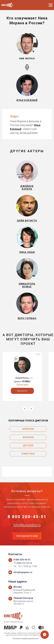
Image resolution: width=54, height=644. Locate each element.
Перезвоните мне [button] (27, 536)
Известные (28, 454)
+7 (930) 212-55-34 (23, 563)
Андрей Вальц (22, 378)
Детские (28, 445)
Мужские (28, 429)
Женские (28, 437)
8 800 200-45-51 (27, 517)
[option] (22, 376)
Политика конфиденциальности (26, 639)
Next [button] (31, 409)
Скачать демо (22, 385)
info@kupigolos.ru (27, 525)
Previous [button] (25, 409)
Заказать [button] (22, 391)
